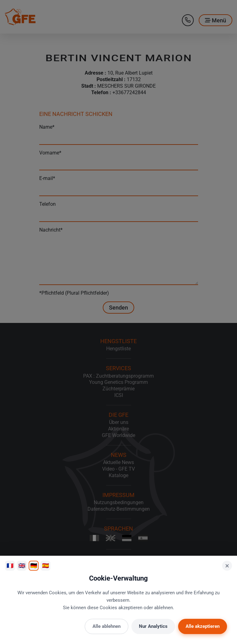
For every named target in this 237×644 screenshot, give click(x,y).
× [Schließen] (227, 566)
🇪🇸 (45, 566)
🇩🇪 (34, 566)
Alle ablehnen (107, 626)
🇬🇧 (22, 566)
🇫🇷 (10, 566)
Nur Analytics (153, 626)
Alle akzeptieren (203, 626)
